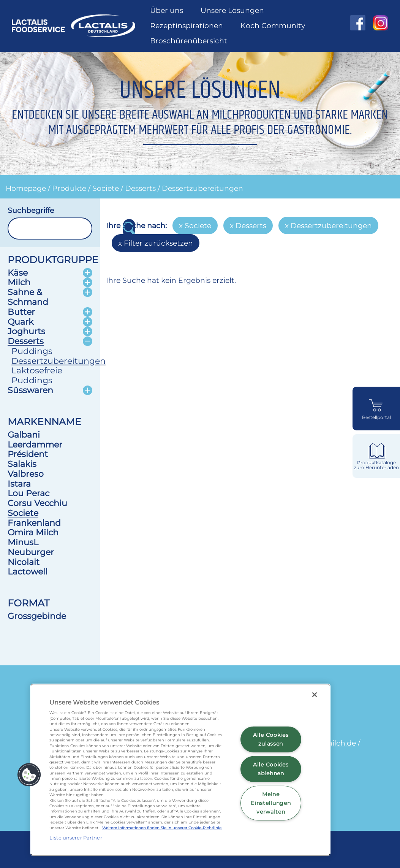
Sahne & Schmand (28, 297)
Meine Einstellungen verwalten (271, 803)
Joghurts (26, 331)
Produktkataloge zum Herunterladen (376, 465)
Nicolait (24, 562)
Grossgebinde (37, 616)
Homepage (26, 188)
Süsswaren (30, 390)
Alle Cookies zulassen (271, 739)
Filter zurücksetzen (158, 243)
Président (28, 454)
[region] (180, 770)
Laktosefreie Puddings (37, 375)
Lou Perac (28, 493)
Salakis (22, 464)
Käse (18, 273)
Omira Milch (33, 532)
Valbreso (26, 474)
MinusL (23, 542)
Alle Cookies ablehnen (271, 769)
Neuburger (31, 552)
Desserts (140, 188)
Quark (21, 322)
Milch (19, 282)
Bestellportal (376, 417)
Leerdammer (35, 444)
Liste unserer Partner (76, 838)
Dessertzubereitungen (202, 188)
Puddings (32, 351)
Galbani (24, 435)
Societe (106, 188)
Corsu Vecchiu (37, 503)
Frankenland (34, 523)
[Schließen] (315, 695)
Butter (21, 312)
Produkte (69, 188)
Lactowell (28, 571)
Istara (19, 484)
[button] (29, 775)
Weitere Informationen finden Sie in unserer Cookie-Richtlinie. (162, 828)
